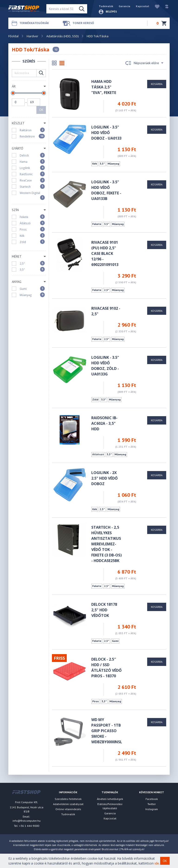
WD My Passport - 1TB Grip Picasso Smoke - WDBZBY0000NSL (107, 731)
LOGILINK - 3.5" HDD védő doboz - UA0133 (106, 133)
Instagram (152, 809)
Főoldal (13, 36)
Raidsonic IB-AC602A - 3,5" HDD (104, 423)
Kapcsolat (143, 6)
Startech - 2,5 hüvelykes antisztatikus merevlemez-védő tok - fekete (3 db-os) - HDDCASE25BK (106, 544)
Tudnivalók (106, 6)
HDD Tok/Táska (98, 36)
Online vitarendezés (68, 809)
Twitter (152, 804)
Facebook (152, 799)
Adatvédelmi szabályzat (68, 804)
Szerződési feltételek (68, 799)
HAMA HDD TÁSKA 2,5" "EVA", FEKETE (104, 87)
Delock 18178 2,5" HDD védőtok (104, 610)
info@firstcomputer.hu (27, 821)
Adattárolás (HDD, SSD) (62, 36)
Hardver (32, 36)
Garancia (124, 6)
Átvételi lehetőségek (110, 799)
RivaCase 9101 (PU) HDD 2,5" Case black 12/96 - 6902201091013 (105, 253)
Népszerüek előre (144, 63)
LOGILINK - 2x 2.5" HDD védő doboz (105, 478)
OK (41, 110)
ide (157, 863)
